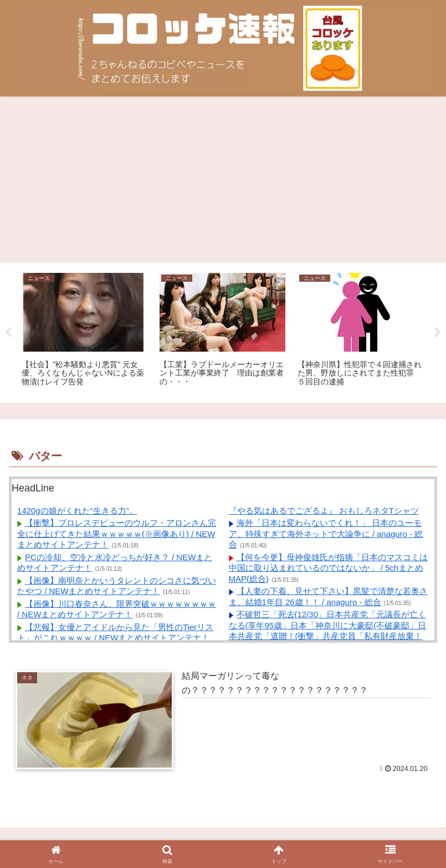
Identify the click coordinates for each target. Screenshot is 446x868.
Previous (8, 333)
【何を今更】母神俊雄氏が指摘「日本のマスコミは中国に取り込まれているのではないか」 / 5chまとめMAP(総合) (328, 568)
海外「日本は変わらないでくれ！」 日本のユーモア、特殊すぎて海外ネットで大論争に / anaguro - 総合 (326, 534)
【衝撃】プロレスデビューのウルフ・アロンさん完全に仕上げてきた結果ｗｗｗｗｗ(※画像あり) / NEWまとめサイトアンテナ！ (117, 534)
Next (438, 333)
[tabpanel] (84, 331)
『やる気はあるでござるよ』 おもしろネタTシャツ (324, 511)
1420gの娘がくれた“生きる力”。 (77, 511)
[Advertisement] (223, 180)
